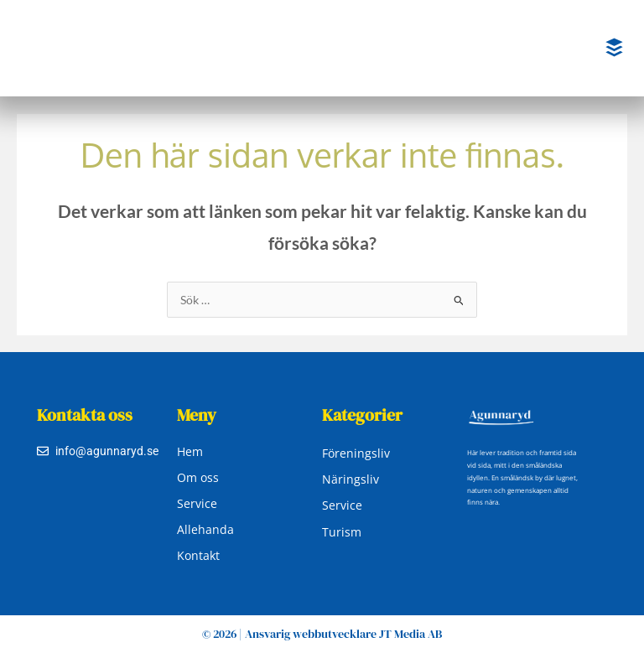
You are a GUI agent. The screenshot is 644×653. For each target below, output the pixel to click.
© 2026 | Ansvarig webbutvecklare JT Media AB (322, 634)
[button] (615, 48)
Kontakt (198, 555)
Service (197, 503)
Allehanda (205, 529)
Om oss (198, 477)
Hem (190, 451)
